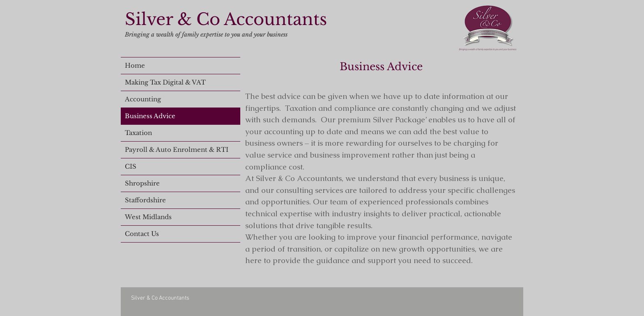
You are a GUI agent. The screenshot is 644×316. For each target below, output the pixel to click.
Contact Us (142, 234)
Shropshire (142, 183)
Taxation (138, 133)
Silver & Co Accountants (226, 19)
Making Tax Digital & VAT (165, 82)
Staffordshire (145, 200)
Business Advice (150, 116)
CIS (131, 166)
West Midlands (148, 217)
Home (135, 65)
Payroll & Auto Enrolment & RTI (177, 150)
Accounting (143, 99)
